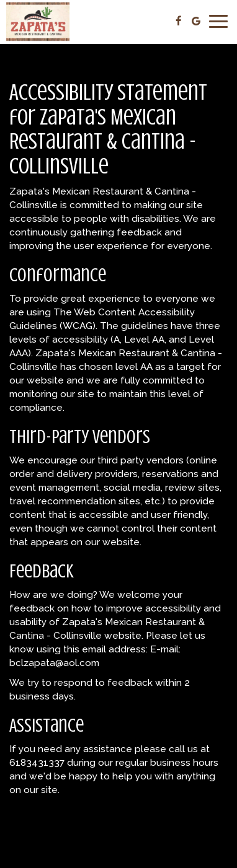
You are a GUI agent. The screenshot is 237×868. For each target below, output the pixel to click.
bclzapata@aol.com (54, 663)
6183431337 (37, 763)
